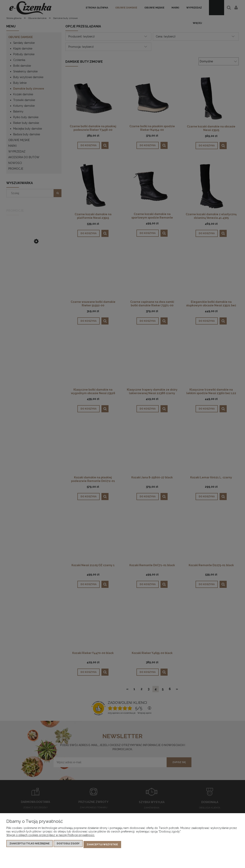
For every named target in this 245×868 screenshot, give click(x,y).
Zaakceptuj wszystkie (102, 846)
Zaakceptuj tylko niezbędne (30, 846)
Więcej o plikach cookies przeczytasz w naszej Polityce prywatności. (51, 837)
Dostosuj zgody (68, 846)
